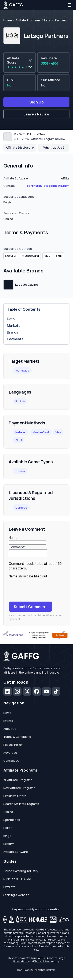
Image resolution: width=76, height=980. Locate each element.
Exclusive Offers (15, 797)
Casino (20, 471)
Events (8, 722)
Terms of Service (43, 963)
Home (8, 20)
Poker (7, 829)
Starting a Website (16, 896)
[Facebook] (37, 693)
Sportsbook (12, 821)
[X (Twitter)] (27, 693)
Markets (14, 326)
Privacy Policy (13, 746)
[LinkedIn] (8, 693)
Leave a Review (36, 114)
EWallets (9, 888)
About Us (10, 730)
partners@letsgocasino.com (48, 186)
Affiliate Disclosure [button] (20, 147)
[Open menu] (70, 5)
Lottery (9, 845)
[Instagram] (17, 693)
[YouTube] (46, 693)
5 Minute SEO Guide (17, 880)
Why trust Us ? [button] (54, 147)
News (7, 714)
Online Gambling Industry (21, 872)
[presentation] (41, 591)
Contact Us (11, 762)
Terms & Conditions (17, 738)
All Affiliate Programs (18, 781)
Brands (13, 332)
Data (11, 319)
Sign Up (37, 102)
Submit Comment (30, 608)
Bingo (7, 837)
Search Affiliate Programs (21, 805)
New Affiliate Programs (19, 789)
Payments (15, 339)
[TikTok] (56, 693)
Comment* (17, 547)
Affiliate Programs (28, 20)
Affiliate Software (16, 853)
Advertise (10, 754)
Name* (14, 538)
